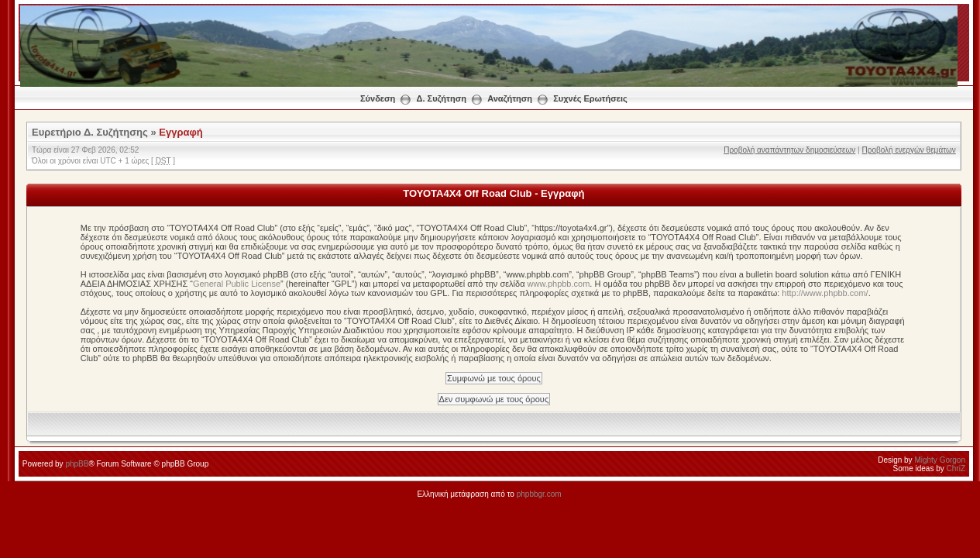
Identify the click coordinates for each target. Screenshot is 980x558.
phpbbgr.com (539, 494)
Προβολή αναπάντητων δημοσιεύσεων (789, 150)
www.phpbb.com (559, 284)
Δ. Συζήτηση (442, 98)
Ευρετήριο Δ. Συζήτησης (90, 132)
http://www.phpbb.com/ (825, 293)
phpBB (77, 464)
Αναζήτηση (510, 98)
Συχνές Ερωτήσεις (590, 98)
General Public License (237, 284)
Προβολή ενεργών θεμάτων (908, 150)
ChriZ (956, 468)
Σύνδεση (378, 98)
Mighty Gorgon (940, 460)
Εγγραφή (181, 132)
